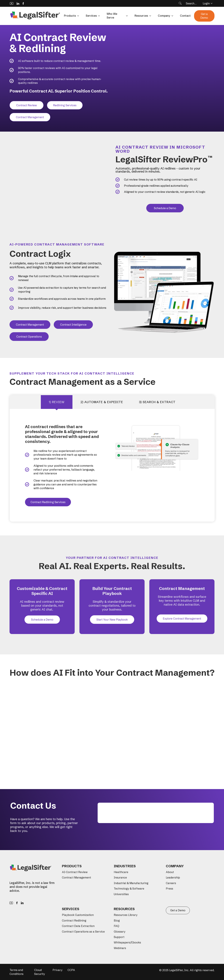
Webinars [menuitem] (120, 948)
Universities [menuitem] (121, 894)
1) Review (57, 402)
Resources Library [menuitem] (126, 915)
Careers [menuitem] (171, 883)
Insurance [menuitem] (120, 877)
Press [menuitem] (169, 889)
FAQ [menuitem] (117, 926)
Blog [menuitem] (117, 920)
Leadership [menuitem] (173, 877)
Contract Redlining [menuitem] (74, 920)
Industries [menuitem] (125, 866)
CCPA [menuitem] (71, 970)
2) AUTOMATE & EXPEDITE (102, 402)
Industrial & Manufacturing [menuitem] (131, 883)
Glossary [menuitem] (120, 932)
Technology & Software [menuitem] (129, 889)
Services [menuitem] (71, 909)
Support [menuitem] (119, 937)
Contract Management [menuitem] (76, 877)
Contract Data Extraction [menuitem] (78, 926)
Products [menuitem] (72, 866)
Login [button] (208, 3)
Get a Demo (204, 16)
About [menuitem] (170, 872)
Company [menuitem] (175, 866)
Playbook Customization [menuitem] (78, 915)
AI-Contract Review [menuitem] (75, 872)
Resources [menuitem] (124, 909)
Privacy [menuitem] (57, 970)
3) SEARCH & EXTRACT (157, 402)
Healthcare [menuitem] (121, 872)
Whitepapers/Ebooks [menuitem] (127, 942)
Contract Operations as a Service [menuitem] (83, 932)
